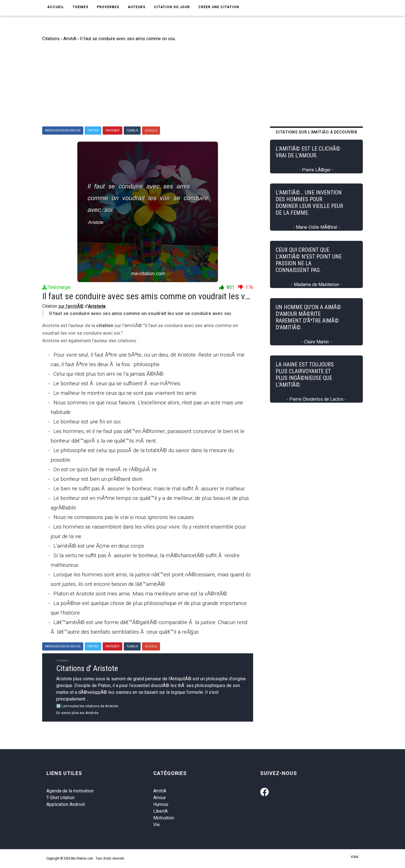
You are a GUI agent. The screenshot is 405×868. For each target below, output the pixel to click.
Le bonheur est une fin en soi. (87, 422)
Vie (157, 825)
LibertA (160, 811)
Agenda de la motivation (70, 791)
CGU (355, 857)
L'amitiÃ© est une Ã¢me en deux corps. (99, 546)
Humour (161, 804)
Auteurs (137, 7)
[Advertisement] (207, 84)
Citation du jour (172, 7)
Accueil (56, 7)
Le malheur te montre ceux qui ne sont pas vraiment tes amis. (125, 393)
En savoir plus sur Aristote (77, 713)
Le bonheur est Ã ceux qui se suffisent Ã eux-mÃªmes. (117, 383)
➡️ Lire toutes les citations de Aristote (87, 706)
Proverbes (108, 7)
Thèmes (80, 7)
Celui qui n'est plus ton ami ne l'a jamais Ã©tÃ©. (109, 374)
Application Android (66, 804)
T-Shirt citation (60, 798)
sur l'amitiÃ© (71, 306)
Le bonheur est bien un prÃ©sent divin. (98, 479)
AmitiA (160, 791)
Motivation (164, 818)
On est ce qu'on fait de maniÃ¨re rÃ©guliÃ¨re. (106, 469)
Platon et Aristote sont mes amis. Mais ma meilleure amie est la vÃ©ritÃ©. (141, 594)
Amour (160, 798)
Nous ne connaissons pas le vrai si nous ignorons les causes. (124, 517)
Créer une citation (219, 7)
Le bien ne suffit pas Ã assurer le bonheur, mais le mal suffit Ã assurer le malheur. (150, 489)
